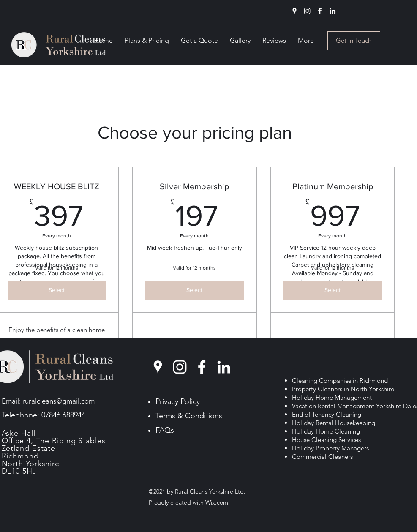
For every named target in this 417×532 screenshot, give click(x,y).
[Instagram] (307, 11)
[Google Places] (294, 11)
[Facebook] (320, 11)
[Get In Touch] (354, 41)
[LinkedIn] (333, 11)
